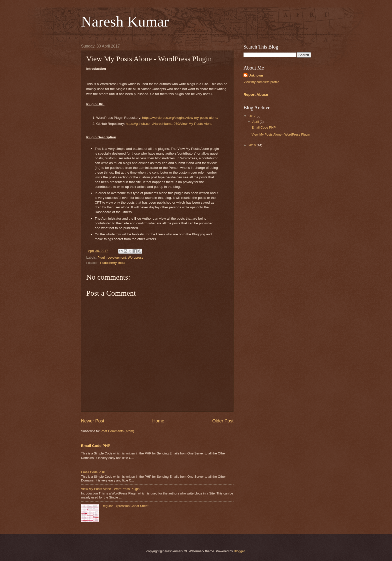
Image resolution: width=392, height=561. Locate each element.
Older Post (223, 421)
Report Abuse (256, 94)
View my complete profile (261, 82)
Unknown (256, 75)
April (256, 122)
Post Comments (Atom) (117, 431)
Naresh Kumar (125, 22)
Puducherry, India (113, 263)
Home (158, 421)
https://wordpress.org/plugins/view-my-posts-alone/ (180, 118)
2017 (252, 116)
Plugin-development (112, 257)
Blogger (239, 551)
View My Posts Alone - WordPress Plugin (110, 489)
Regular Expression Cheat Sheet (125, 506)
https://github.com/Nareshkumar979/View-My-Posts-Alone (169, 124)
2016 (252, 145)
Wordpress (135, 257)
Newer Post (93, 421)
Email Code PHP (96, 446)
